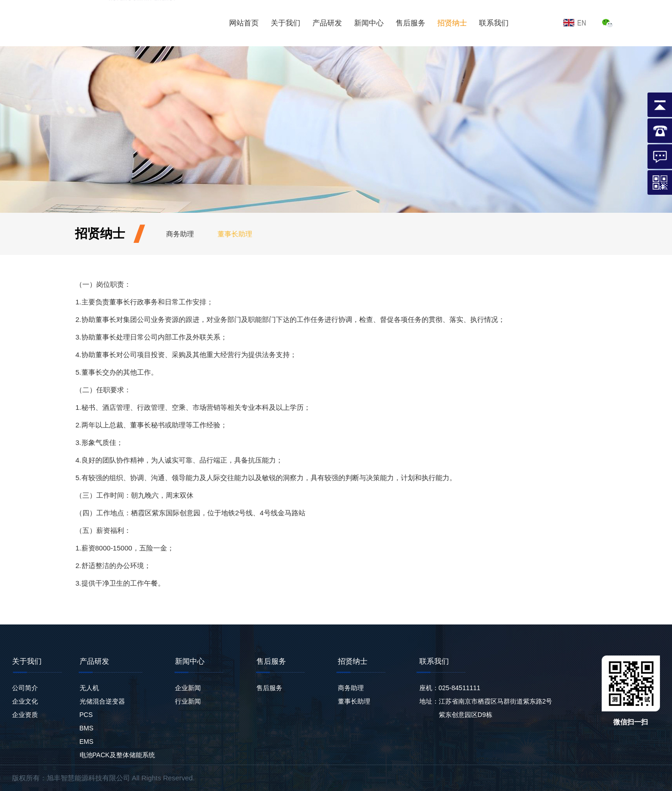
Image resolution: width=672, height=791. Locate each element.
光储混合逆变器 (102, 701)
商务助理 (180, 234)
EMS (87, 742)
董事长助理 (235, 234)
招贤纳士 (452, 23)
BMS (87, 728)
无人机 (89, 688)
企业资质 (25, 715)
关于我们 (286, 23)
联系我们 (494, 23)
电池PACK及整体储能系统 (117, 755)
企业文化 (25, 701)
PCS (86, 715)
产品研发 (327, 23)
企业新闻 (188, 688)
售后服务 (411, 23)
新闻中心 (369, 23)
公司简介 (25, 688)
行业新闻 (188, 701)
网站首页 (244, 23)
